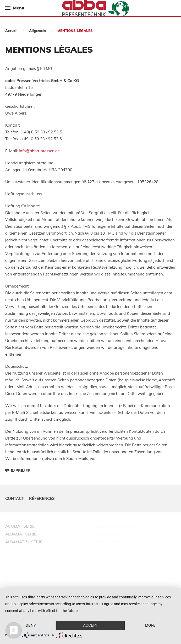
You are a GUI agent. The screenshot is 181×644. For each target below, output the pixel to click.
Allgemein (37, 31)
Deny (31, 625)
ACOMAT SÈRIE (20, 526)
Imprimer (18, 471)
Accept (90, 625)
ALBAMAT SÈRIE (21, 534)
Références (42, 498)
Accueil (11, 31)
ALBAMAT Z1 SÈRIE (24, 542)
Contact (15, 498)
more (150, 625)
